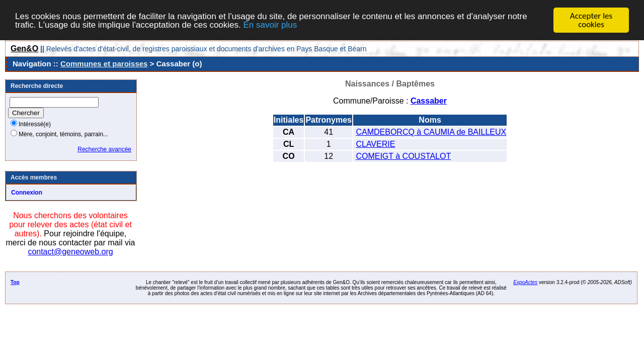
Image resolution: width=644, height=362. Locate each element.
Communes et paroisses (104, 64)
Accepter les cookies (591, 20)
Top (15, 282)
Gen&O (24, 49)
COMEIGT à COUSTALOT (403, 156)
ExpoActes (525, 282)
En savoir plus (270, 24)
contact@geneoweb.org (70, 252)
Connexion (27, 193)
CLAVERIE (375, 144)
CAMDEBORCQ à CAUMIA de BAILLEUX (431, 132)
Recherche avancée (104, 149)
